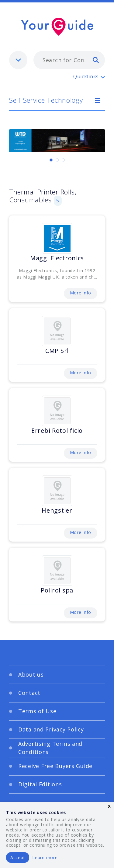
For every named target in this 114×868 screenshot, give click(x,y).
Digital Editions (40, 784)
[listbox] (18, 60)
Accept (18, 857)
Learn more (45, 857)
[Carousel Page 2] (57, 160)
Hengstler (57, 510)
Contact (29, 693)
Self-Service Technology (46, 100)
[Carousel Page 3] (63, 160)
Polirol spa (57, 590)
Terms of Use (37, 711)
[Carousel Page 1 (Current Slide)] (51, 160)
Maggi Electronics (57, 258)
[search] (96, 60)
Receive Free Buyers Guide (55, 766)
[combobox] (69, 60)
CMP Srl (57, 351)
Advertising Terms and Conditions (50, 748)
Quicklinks (86, 76)
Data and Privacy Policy (51, 729)
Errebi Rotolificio (57, 430)
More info (81, 293)
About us (31, 674)
